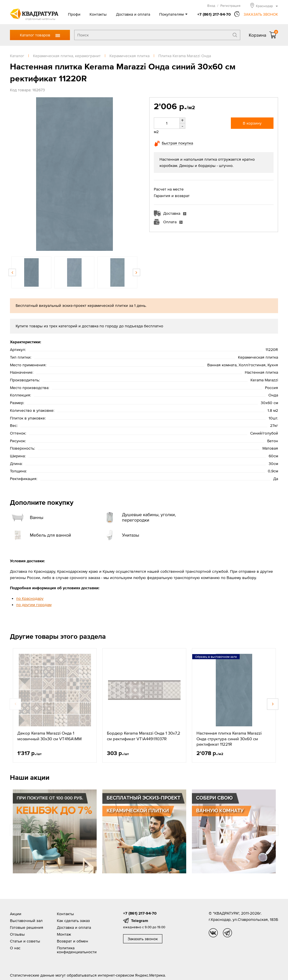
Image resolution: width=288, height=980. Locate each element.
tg (227, 933)
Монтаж (64, 934)
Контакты (98, 14)
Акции (16, 914)
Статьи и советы (25, 941)
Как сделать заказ (73, 921)
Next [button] (136, 272)
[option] (74, 174)
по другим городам (34, 605)
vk (213, 933)
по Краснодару (30, 598)
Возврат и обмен (72, 941)
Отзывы (17, 934)
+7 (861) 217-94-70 (214, 14)
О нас (15, 948)
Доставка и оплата (133, 14)
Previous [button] (12, 272)
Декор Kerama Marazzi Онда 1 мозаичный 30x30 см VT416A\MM (49, 736)
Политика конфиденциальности (77, 950)
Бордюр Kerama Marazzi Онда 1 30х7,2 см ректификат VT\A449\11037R (144, 736)
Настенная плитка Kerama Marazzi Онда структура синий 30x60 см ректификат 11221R (229, 739)
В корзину (252, 123)
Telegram (140, 921)
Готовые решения (27, 927)
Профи (74, 14)
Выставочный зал (26, 921)
